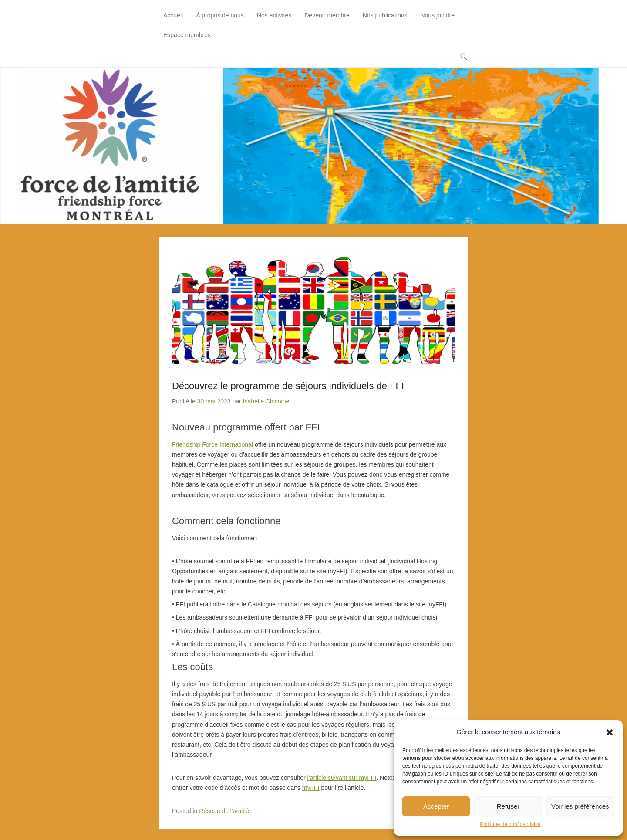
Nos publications (385, 15)
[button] (610, 732)
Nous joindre (437, 15)
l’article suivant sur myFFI (342, 778)
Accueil (173, 15)
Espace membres (187, 35)
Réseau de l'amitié (224, 811)
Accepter (436, 806)
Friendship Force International (212, 444)
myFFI (311, 788)
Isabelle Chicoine (266, 401)
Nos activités (274, 15)
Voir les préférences (580, 806)
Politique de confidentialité (510, 824)
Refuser (508, 806)
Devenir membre (327, 15)
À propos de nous (220, 15)
